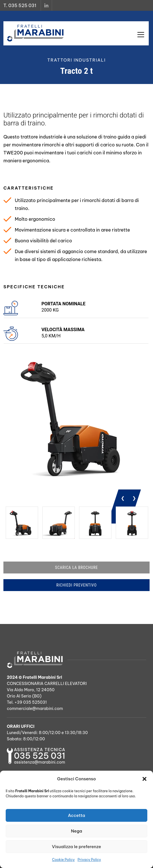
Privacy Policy (89, 860)
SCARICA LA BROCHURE (77, 568)
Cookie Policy (63, 860)
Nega (76, 831)
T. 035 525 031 (20, 5)
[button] (144, 779)
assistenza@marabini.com (40, 762)
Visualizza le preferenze (77, 847)
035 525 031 (40, 756)
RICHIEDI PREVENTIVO (77, 585)
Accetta (77, 815)
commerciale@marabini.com (35, 709)
